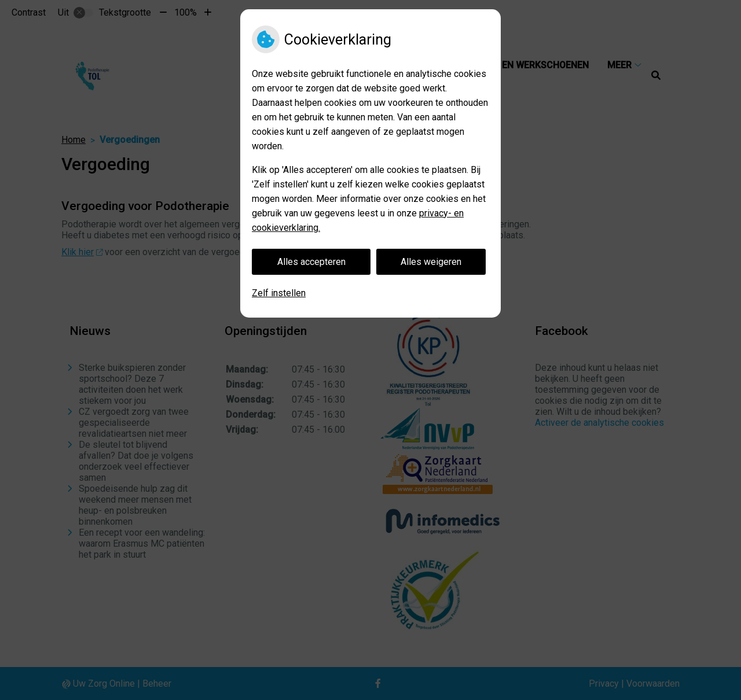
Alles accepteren (311, 262)
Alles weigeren (431, 262)
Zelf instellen (279, 293)
